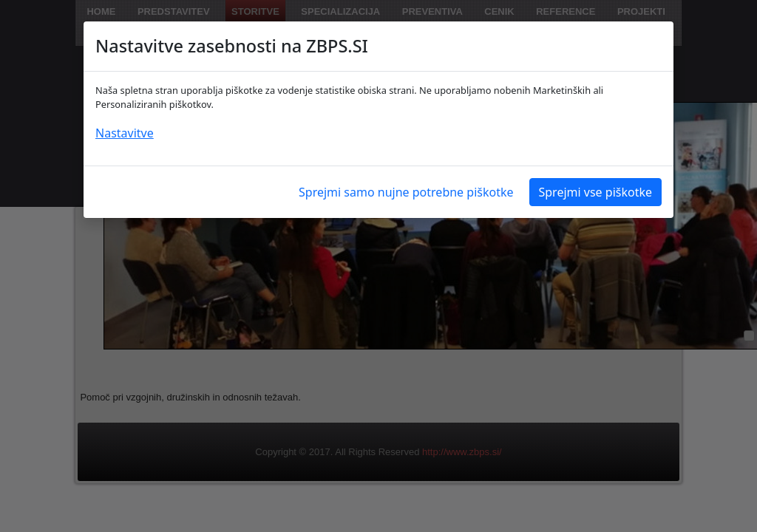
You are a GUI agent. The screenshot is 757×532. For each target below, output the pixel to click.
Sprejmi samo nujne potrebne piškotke (406, 192)
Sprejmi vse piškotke (596, 192)
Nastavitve (125, 133)
